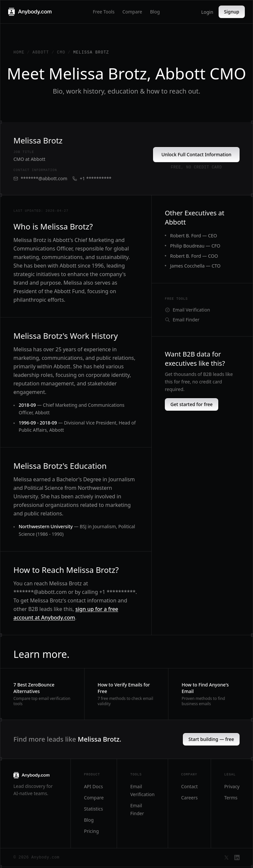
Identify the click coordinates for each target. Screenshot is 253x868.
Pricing (91, 831)
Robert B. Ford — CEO (194, 236)
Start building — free (211, 739)
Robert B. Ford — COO (194, 256)
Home (19, 53)
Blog (155, 12)
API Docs (93, 786)
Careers (189, 798)
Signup (232, 12)
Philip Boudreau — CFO (195, 246)
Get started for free (192, 404)
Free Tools (104, 12)
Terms (231, 798)
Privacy (232, 786)
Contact (190, 786)
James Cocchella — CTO (195, 266)
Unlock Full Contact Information (196, 154)
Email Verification (187, 310)
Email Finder (182, 320)
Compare (132, 12)
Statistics (93, 809)
